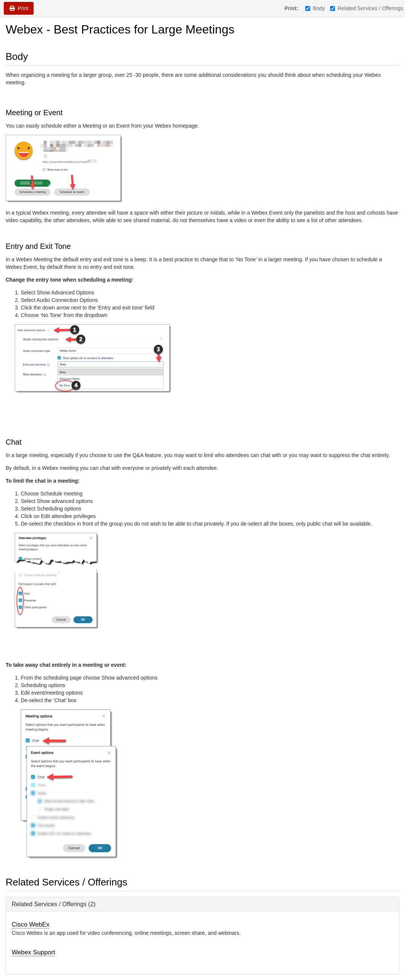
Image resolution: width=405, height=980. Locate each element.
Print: (292, 8)
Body (315, 8)
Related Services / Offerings (367, 8)
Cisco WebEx (30, 924)
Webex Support (33, 952)
